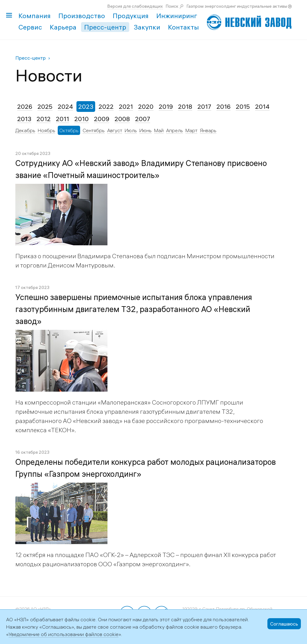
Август (115, 130)
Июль (131, 130)
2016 (223, 107)
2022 (106, 107)
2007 (143, 119)
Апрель (175, 130)
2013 (24, 119)
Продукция (131, 16)
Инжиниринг (177, 16)
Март (191, 130)
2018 (185, 107)
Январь (208, 130)
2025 (45, 107)
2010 (82, 119)
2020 (146, 107)
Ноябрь (47, 130)
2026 (25, 107)
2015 (243, 107)
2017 (204, 107)
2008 (122, 119)
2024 (65, 107)
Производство (82, 16)
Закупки (147, 27)
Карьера (63, 27)
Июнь (146, 130)
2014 (262, 107)
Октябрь (69, 130)
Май (159, 130)
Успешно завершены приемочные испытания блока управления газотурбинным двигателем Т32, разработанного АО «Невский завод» (134, 309)
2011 (62, 119)
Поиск (172, 6)
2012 (44, 119)
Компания (35, 16)
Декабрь (25, 130)
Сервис (30, 27)
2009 (102, 119)
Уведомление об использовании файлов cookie (64, 634)
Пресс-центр (105, 27)
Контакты (183, 27)
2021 (126, 107)
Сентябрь (94, 130)
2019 (166, 107)
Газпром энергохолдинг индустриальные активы (237, 6)
